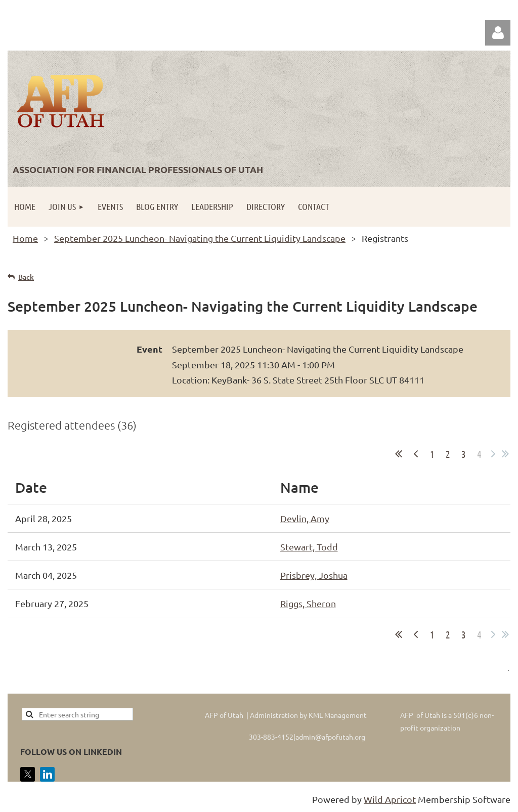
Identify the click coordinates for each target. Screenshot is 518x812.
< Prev (416, 454)
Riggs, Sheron (308, 603)
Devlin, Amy (305, 518)
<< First (399, 454)
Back (26, 277)
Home (25, 238)
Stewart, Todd (309, 547)
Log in (498, 33)
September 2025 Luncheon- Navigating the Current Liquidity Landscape (200, 238)
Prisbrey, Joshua (314, 575)
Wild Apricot (390, 799)
